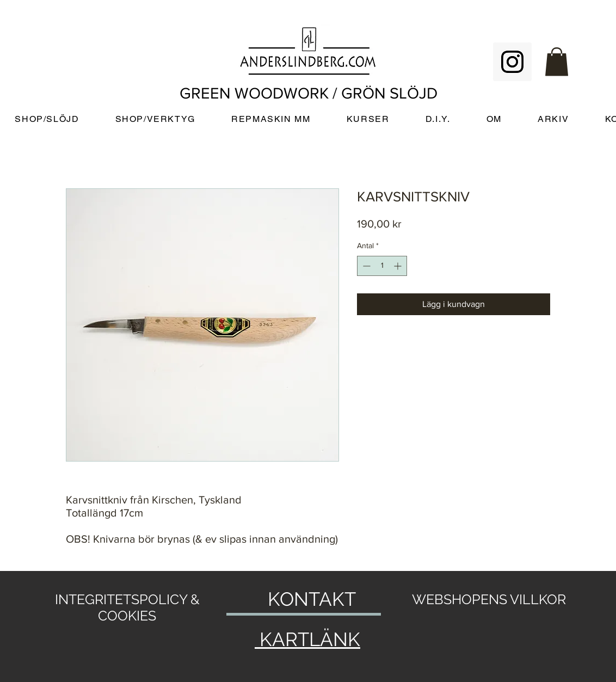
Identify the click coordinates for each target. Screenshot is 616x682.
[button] (557, 62)
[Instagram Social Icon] (512, 62)
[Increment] (399, 266)
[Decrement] (365, 266)
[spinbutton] (382, 266)
